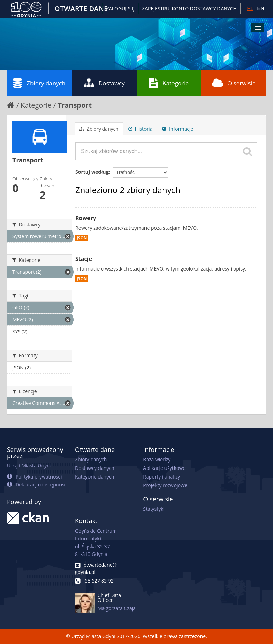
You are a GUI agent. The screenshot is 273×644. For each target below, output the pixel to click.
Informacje (178, 129)
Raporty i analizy (162, 477)
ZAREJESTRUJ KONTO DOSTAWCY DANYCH (189, 8)
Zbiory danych (39, 83)
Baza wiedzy (157, 459)
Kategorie (169, 83)
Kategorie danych (95, 477)
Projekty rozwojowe (165, 485)
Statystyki (154, 509)
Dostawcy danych (95, 468)
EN (261, 8)
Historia (140, 129)
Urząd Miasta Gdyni (29, 466)
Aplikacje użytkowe (164, 468)
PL (250, 8)
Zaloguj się (120, 8)
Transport (75, 105)
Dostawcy (104, 83)
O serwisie (234, 83)
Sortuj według (92, 172)
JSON (82, 238)
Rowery (86, 218)
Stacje (84, 259)
